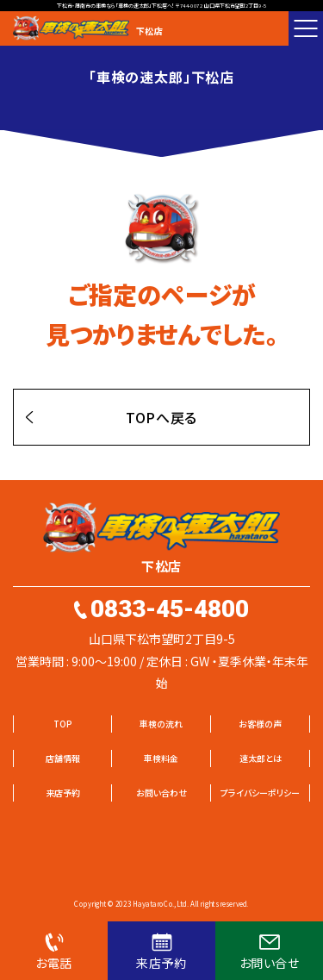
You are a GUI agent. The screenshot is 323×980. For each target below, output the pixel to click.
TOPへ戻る (161, 417)
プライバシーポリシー (260, 793)
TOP (63, 724)
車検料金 (161, 758)
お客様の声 (260, 724)
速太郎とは (261, 758)
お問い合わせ (161, 793)
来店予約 (63, 793)
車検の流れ (161, 724)
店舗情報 (63, 758)
